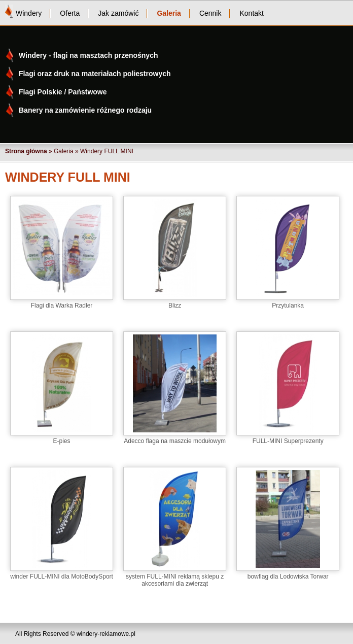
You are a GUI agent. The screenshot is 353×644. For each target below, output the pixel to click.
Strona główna (26, 151)
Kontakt (251, 13)
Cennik (210, 13)
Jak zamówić (118, 13)
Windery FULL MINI (107, 151)
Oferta (70, 13)
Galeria (169, 13)
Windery (29, 13)
